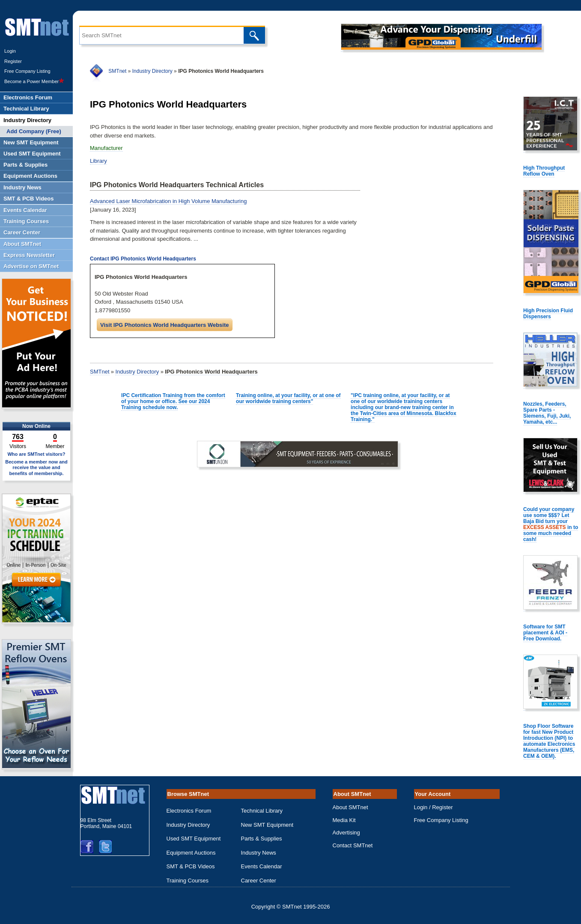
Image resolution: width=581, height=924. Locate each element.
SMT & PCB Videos (191, 866)
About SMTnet (350, 807)
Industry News (259, 853)
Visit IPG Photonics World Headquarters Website (165, 325)
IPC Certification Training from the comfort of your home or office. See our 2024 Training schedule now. (173, 401)
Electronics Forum (189, 811)
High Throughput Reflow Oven (544, 171)
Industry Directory (152, 71)
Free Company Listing (27, 71)
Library (98, 161)
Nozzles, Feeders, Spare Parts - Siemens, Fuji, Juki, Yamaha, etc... (547, 413)
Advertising (346, 833)
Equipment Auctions (191, 853)
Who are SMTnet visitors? (36, 454)
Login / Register (434, 807)
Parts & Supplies (262, 839)
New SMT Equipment (267, 825)
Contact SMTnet (353, 845)
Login (10, 51)
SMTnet (117, 71)
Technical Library (262, 811)
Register (13, 61)
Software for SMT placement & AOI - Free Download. (545, 633)
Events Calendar (262, 866)
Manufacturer (106, 148)
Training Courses (188, 881)
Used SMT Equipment (194, 839)
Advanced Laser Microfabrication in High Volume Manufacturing (168, 201)
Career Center (259, 881)
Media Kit (344, 820)
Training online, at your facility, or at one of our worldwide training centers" (288, 398)
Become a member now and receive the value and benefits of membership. (36, 467)
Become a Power (34, 81)
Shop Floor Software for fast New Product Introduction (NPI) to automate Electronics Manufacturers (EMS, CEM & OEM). (549, 741)
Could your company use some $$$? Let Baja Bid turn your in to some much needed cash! (551, 524)
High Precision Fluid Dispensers (548, 314)
